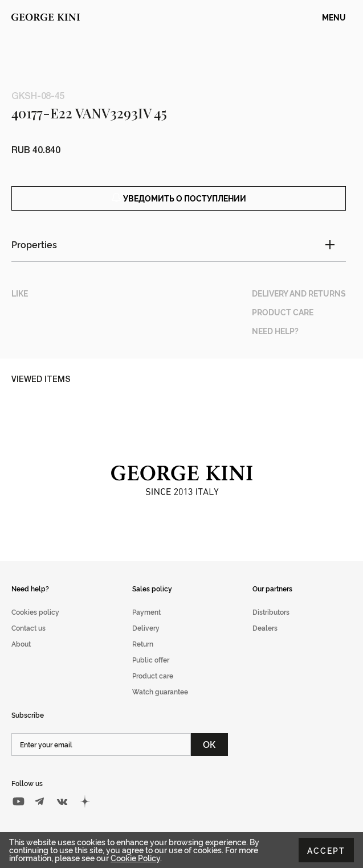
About (21, 643)
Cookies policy (35, 612)
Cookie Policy (135, 857)
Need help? (30, 588)
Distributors (271, 612)
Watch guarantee (160, 691)
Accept (326, 850)
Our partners (272, 588)
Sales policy (152, 588)
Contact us (28, 628)
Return (143, 643)
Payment (146, 612)
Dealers (265, 628)
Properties (34, 244)
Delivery (146, 628)
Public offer (151, 659)
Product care (153, 675)
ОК (209, 744)
